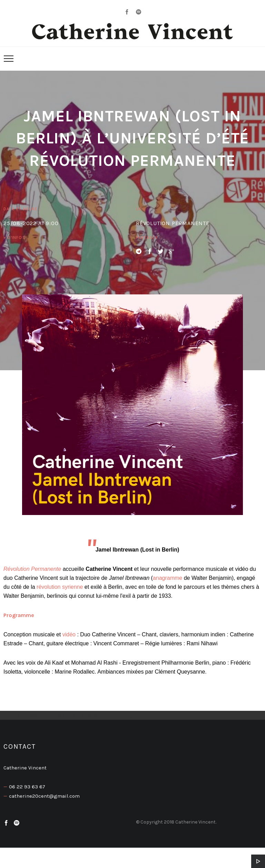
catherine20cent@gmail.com (44, 796)
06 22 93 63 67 (27, 787)
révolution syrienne (60, 587)
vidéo (69, 634)
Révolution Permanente (33, 569)
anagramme (168, 578)
